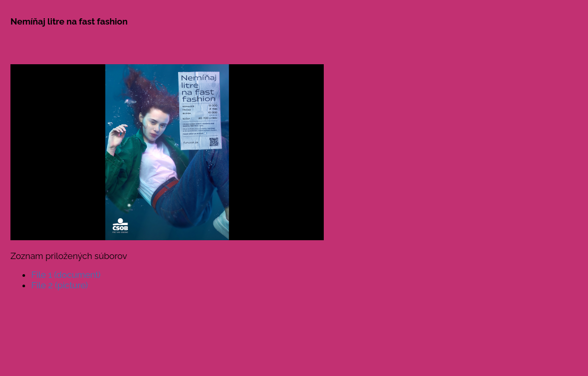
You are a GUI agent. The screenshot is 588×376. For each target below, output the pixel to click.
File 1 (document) (66, 275)
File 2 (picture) (60, 285)
